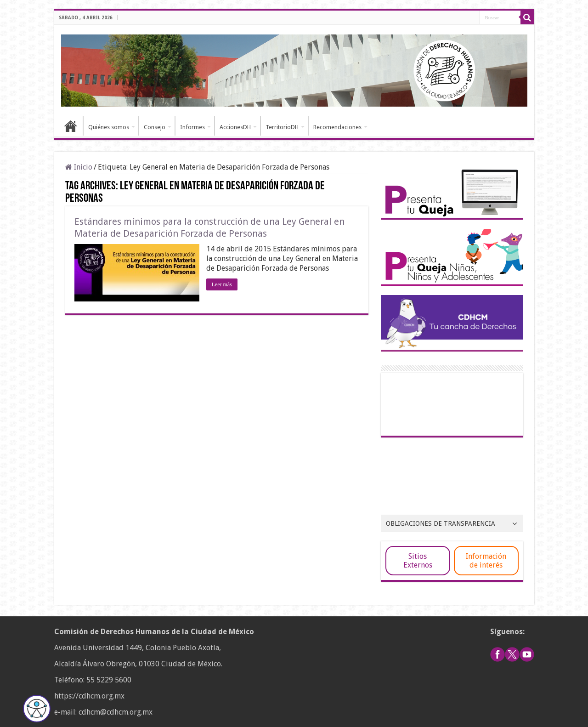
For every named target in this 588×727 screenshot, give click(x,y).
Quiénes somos (109, 127)
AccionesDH (235, 127)
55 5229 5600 (109, 680)
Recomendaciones (337, 127)
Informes (192, 127)
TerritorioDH (282, 127)
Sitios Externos (418, 561)
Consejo (155, 127)
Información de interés (486, 561)
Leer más (222, 284)
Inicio (71, 126)
